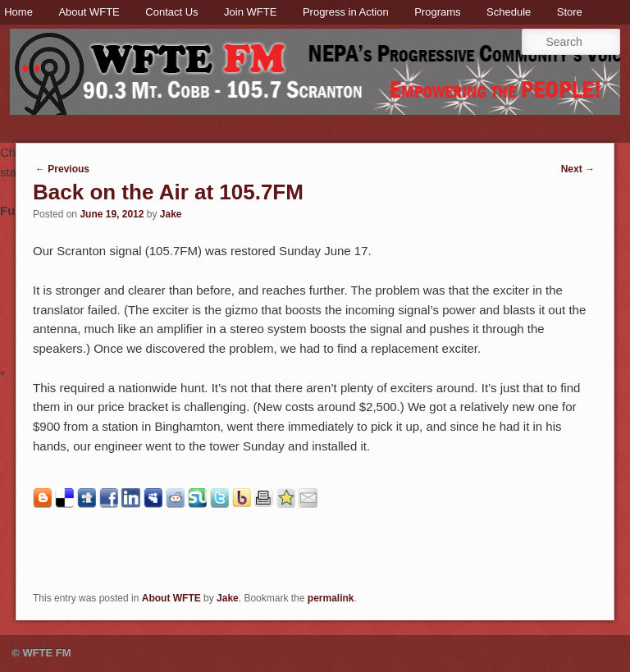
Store (570, 12)
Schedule (509, 12)
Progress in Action (346, 12)
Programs (437, 12)
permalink (331, 598)
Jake (171, 214)
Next (578, 169)
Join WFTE (250, 12)
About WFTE (89, 12)
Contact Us (171, 12)
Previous (62, 169)
